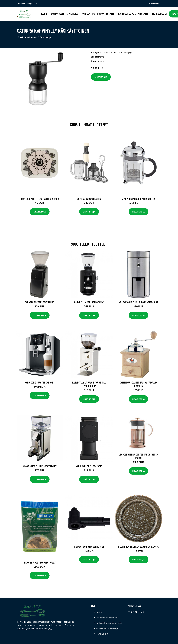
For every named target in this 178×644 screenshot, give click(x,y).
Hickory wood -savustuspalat (40, 562)
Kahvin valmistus (28, 37)
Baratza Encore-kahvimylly (40, 302)
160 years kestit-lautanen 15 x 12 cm (40, 199)
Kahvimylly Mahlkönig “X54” (89, 302)
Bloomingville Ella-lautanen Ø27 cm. (138, 546)
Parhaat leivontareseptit (133, 14)
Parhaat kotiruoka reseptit (98, 14)
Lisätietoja (101, 77)
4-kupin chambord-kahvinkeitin (138, 199)
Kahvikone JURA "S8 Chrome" (40, 382)
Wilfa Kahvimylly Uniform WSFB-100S (138, 302)
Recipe (44, 14)
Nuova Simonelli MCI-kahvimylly (40, 466)
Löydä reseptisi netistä (64, 14)
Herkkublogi (159, 14)
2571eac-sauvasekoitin (89, 199)
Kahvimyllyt (45, 37)
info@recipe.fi (153, 3)
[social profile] (36, 4)
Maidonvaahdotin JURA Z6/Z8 (89, 546)
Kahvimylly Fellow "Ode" (89, 466)
